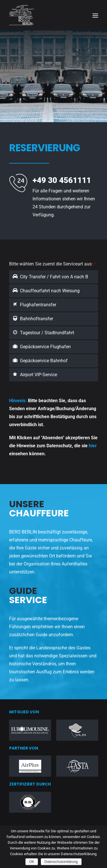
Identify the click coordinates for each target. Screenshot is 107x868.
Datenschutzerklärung (61, 862)
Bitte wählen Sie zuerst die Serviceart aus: (53, 264)
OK (32, 862)
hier (93, 446)
